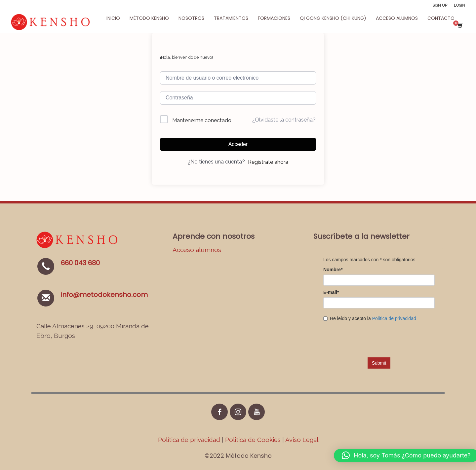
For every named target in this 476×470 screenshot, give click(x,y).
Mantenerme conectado (202, 120)
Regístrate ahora (268, 162)
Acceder (238, 144)
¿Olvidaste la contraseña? (284, 120)
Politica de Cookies (253, 440)
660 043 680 (80, 263)
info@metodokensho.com (104, 295)
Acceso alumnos (197, 250)
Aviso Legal (302, 440)
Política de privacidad (190, 440)
